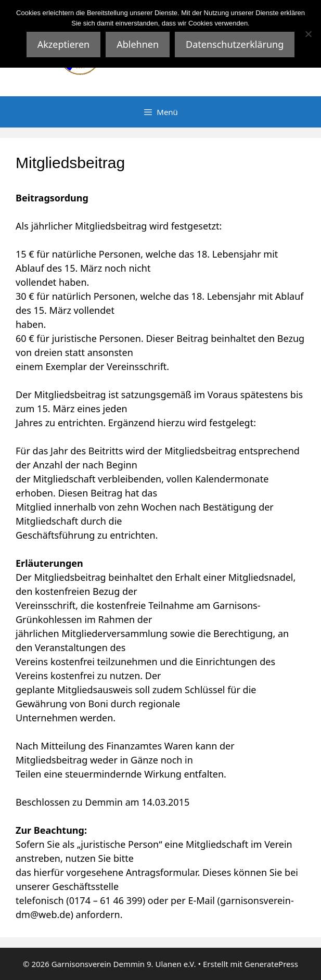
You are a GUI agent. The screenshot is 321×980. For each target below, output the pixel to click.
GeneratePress (271, 964)
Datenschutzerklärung (235, 44)
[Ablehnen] (308, 34)
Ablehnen (138, 44)
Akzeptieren (63, 44)
